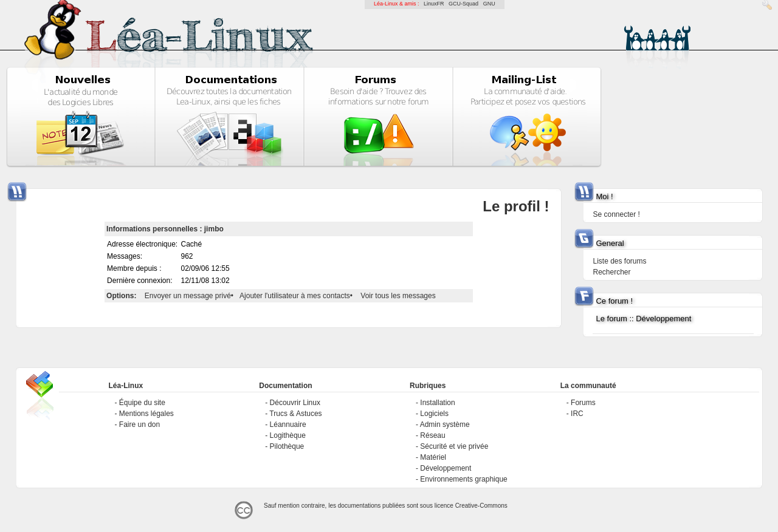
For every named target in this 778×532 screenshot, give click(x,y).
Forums (583, 403)
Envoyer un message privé (188, 296)
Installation (437, 403)
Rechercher (611, 272)
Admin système (445, 425)
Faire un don (139, 425)
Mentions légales (146, 414)
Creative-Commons (481, 506)
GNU (489, 4)
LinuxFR (434, 4)
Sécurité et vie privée (454, 446)
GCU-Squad (463, 4)
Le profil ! (516, 206)
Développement (446, 468)
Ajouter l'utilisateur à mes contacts (295, 296)
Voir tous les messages (398, 296)
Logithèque (288, 435)
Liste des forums (619, 261)
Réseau (432, 435)
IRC (577, 414)
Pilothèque (287, 446)
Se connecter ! (616, 214)
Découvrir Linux (295, 403)
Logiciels (434, 414)
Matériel (433, 457)
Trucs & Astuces (295, 414)
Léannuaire (288, 425)
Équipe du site (142, 403)
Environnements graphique (463, 479)
